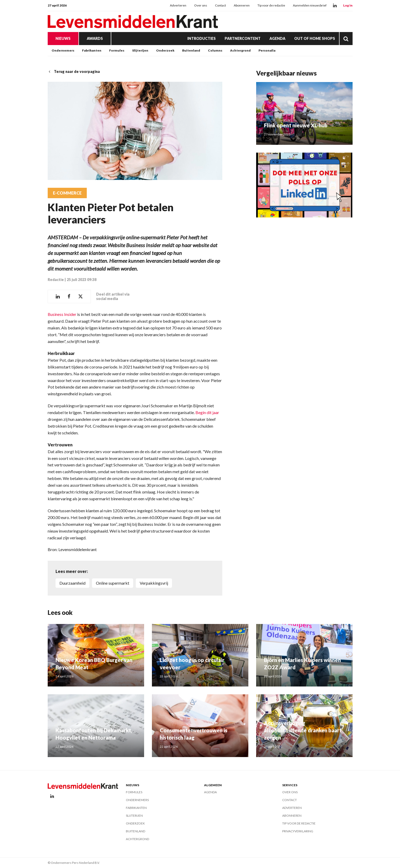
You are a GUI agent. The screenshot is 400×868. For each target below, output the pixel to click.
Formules (117, 50)
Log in (348, 5)
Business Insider (62, 314)
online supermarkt (113, 583)
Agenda (277, 38)
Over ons (201, 5)
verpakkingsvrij (154, 583)
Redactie (56, 280)
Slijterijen (140, 50)
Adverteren (178, 5)
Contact (220, 5)
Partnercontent (243, 38)
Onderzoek (165, 50)
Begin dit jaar (207, 412)
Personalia (267, 50)
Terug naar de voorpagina (74, 71)
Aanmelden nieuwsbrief (310, 5)
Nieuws (63, 38)
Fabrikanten (92, 50)
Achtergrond (240, 50)
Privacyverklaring (298, 831)
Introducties (202, 38)
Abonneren (242, 5)
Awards (95, 38)
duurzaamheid (72, 583)
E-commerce (67, 193)
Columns (215, 50)
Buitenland (191, 50)
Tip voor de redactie (271, 5)
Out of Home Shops (315, 38)
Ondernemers (63, 50)
